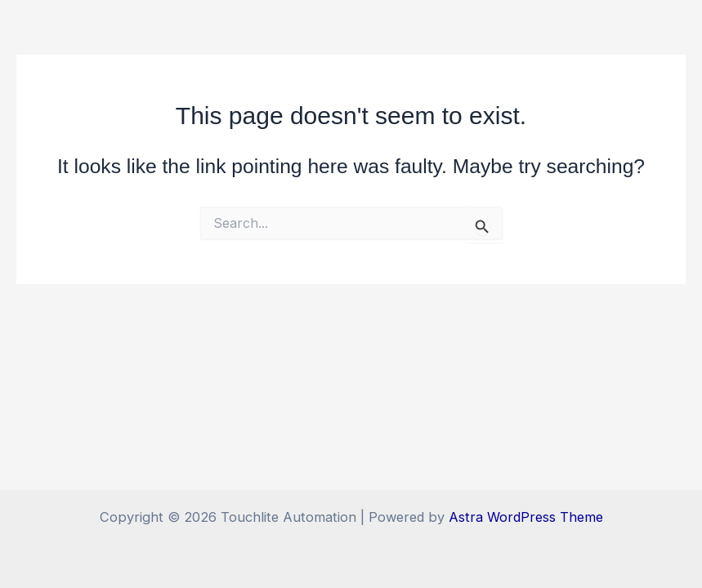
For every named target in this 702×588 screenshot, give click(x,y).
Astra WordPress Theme (526, 517)
